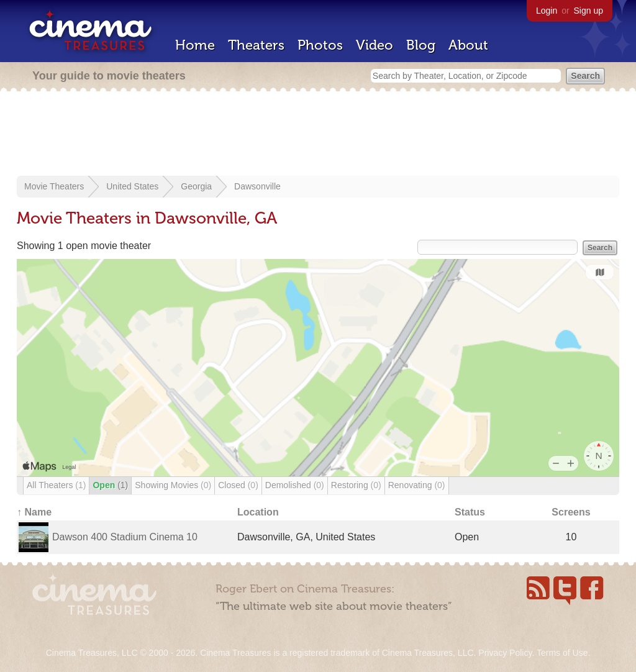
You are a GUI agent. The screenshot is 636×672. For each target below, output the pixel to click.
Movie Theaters (54, 186)
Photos (320, 45)
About (468, 45)
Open (110, 485)
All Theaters (56, 485)
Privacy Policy (505, 653)
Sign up (588, 11)
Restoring (356, 485)
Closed (238, 485)
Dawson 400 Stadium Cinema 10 (125, 537)
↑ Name (34, 512)
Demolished (295, 485)
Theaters (256, 45)
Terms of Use (562, 653)
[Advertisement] (318, 135)
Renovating (417, 485)
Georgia (196, 186)
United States (132, 186)
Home (195, 45)
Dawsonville (257, 186)
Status (470, 512)
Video (375, 45)
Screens (571, 512)
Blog (421, 45)
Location (258, 512)
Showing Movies (173, 485)
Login (547, 11)
